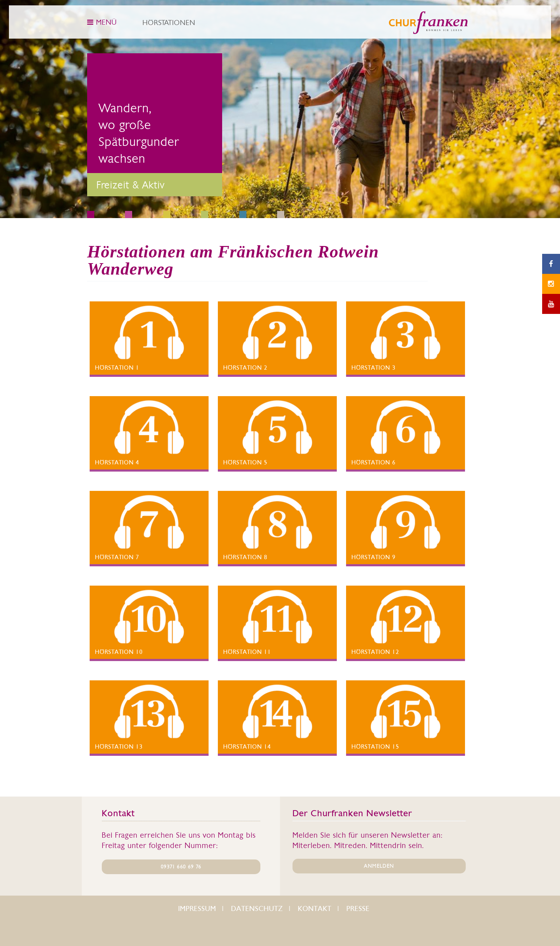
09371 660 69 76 (181, 867)
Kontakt (315, 909)
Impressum (197, 909)
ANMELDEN (379, 866)
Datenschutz (257, 909)
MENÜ (102, 22)
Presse (358, 909)
